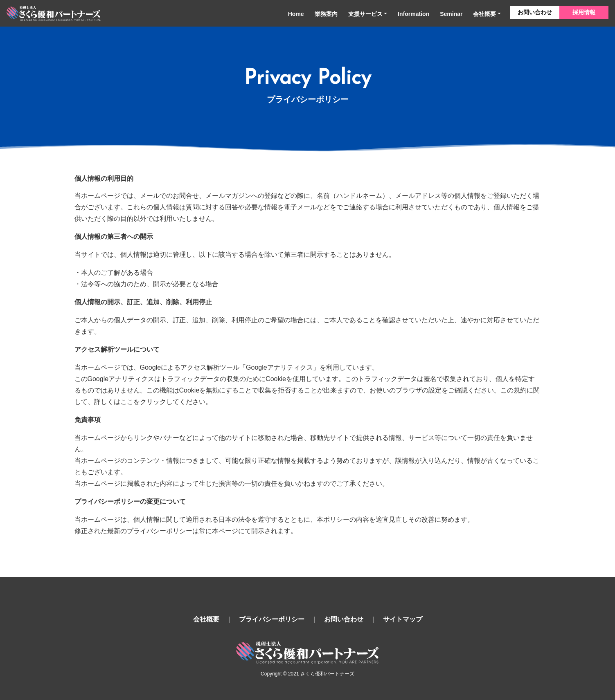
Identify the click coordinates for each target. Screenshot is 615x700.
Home (296, 14)
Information (413, 14)
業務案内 (326, 14)
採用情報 (584, 12)
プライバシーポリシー (272, 619)
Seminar (451, 14)
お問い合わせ (535, 12)
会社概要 (484, 14)
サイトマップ (403, 619)
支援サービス (365, 14)
